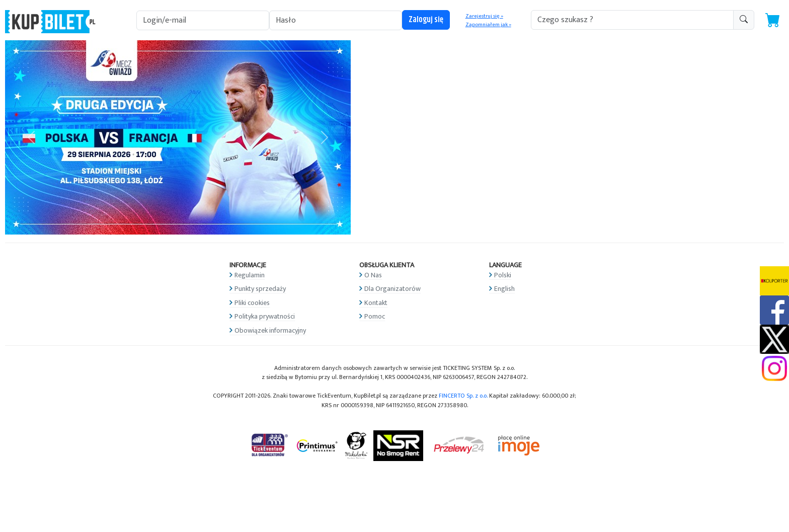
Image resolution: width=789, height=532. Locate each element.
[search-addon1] (632, 20)
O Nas (373, 275)
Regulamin (250, 275)
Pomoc (375, 316)
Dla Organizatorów (392, 289)
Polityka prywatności (265, 316)
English (504, 289)
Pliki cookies (252, 303)
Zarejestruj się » (484, 16)
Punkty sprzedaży (260, 289)
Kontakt (376, 303)
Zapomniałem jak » (488, 25)
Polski (503, 275)
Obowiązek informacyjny (270, 330)
